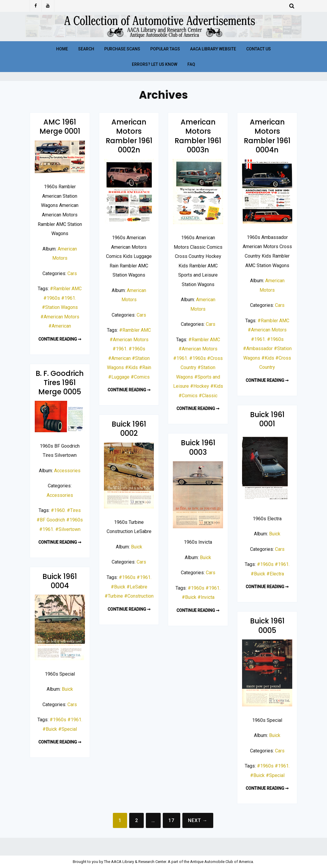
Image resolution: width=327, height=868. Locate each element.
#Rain (145, 367)
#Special (68, 729)
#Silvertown (68, 529)
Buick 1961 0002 (129, 429)
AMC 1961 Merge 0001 (60, 127)
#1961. (69, 298)
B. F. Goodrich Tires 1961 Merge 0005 (60, 383)
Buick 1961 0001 (267, 419)
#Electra (275, 574)
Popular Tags (165, 49)
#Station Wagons (60, 307)
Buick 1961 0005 (267, 626)
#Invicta (206, 597)
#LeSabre (137, 587)
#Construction (139, 596)
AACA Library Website (213, 49)
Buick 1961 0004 (60, 581)
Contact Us (259, 49)
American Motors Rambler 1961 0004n (267, 136)
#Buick (258, 574)
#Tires (74, 510)
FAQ (191, 64)
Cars (72, 273)
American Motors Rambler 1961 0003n (198, 136)
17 (171, 820)
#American (60, 326)
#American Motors (60, 317)
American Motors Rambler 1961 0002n (129, 136)
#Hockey (200, 386)
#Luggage (119, 377)
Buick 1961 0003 (198, 447)
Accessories (67, 471)
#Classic (208, 396)
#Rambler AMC (66, 289)
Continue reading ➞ (60, 339)
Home (62, 49)
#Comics (140, 377)
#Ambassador (258, 348)
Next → (198, 820)
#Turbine (114, 596)
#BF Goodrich (51, 520)
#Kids (131, 367)
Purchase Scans (122, 49)
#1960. (58, 510)
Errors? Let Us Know (155, 64)
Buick (275, 534)
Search (86, 49)
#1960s (52, 298)
